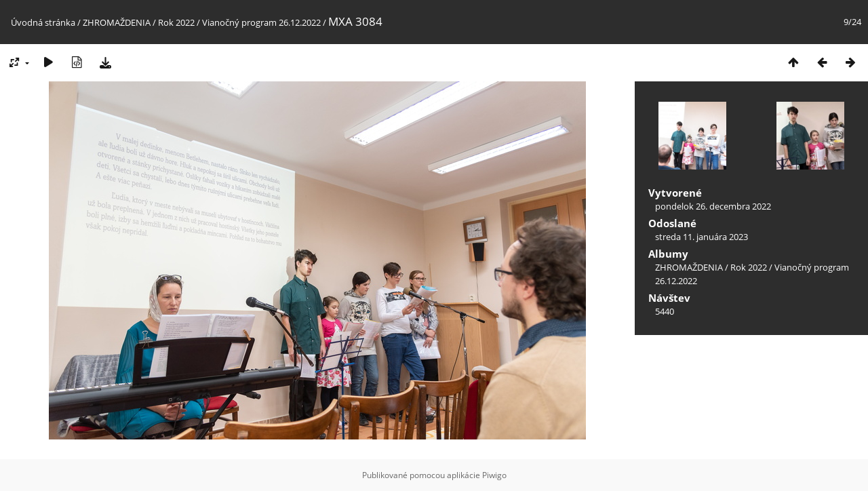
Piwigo (494, 475)
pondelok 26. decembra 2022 (713, 206)
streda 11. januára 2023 (702, 237)
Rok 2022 (176, 22)
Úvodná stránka (43, 22)
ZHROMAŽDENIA (117, 22)
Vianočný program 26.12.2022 (261, 22)
